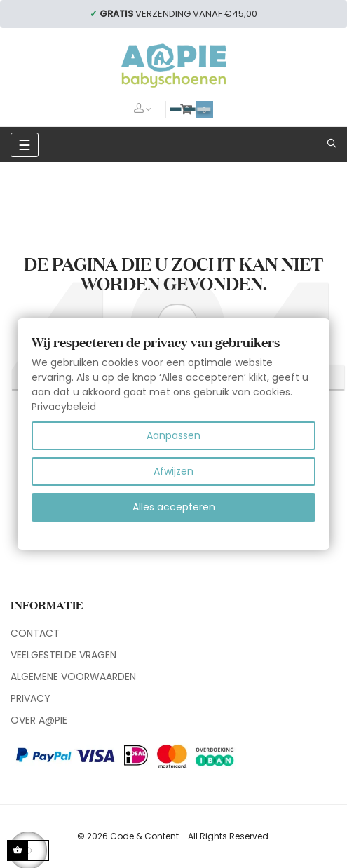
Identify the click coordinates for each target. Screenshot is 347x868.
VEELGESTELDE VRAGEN (63, 655)
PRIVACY (30, 698)
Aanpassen (173, 435)
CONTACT (35, 633)
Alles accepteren (174, 507)
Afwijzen (173, 471)
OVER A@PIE (39, 720)
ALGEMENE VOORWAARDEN (73, 677)
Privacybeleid (64, 407)
